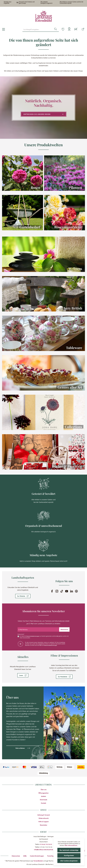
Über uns (44, 788)
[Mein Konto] (69, 29)
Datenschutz (16, 856)
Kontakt (43, 802)
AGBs (25, 856)
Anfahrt (43, 795)
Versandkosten (38, 861)
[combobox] (36, 29)
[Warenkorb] (76, 29)
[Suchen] (54, 29)
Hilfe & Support (43, 821)
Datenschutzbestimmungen (33, 635)
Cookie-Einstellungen (37, 856)
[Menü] (4, 29)
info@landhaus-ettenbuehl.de (44, 849)
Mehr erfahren (20, 747)
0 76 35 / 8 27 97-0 (46, 844)
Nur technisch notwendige (69, 850)
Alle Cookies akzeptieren (69, 861)
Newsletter (44, 824)
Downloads (44, 799)
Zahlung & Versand (44, 814)
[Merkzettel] (62, 29)
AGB (58, 635)
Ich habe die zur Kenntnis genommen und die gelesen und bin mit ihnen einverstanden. (44, 636)
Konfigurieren (69, 855)
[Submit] (64, 628)
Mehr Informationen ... (71, 845)
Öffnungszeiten (43, 792)
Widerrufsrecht (44, 817)
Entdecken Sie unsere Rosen (44, 114)
